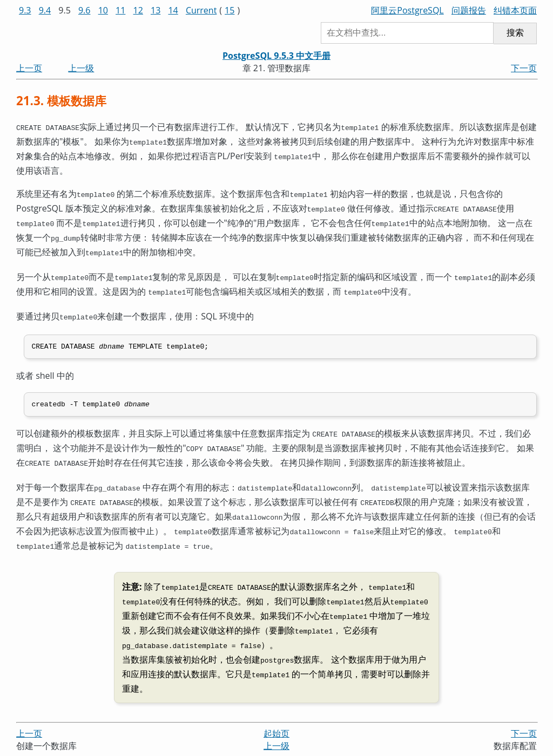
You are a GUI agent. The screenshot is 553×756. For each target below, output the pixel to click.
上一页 (29, 68)
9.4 (45, 10)
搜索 (515, 33)
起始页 (276, 709)
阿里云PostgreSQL (407, 10)
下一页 (524, 68)
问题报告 (469, 10)
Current (201, 10)
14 (173, 10)
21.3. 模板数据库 (61, 101)
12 (138, 10)
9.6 (85, 10)
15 (230, 10)
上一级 (81, 68)
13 (156, 10)
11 (120, 10)
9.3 (25, 10)
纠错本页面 (515, 10)
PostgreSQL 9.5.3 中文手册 (276, 56)
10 (103, 10)
